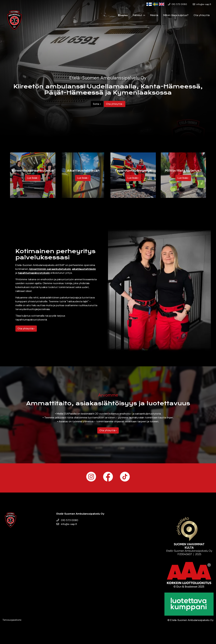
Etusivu (123, 15)
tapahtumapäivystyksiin (34, 273)
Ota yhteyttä (202, 15)
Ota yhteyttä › (115, 104)
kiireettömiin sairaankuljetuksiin (50, 269)
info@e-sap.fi (67, 524)
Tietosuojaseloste (12, 620)
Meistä (154, 15)
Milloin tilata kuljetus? (176, 15)
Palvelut (137, 15)
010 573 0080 (67, 520)
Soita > (97, 104)
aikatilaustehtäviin (84, 269)
